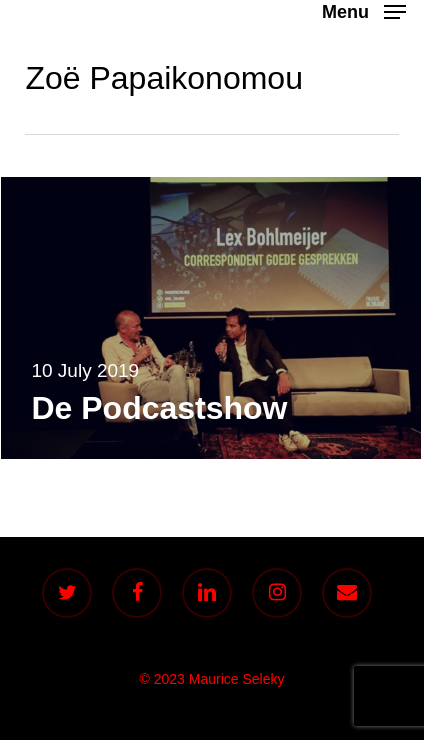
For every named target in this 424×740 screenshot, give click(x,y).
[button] (364, 11)
